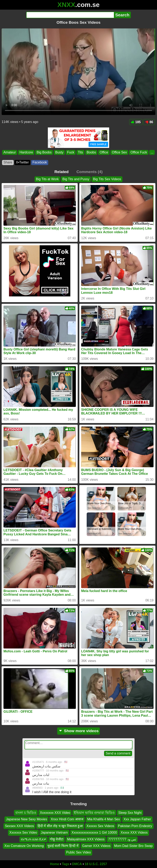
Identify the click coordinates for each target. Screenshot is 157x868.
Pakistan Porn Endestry (135, 826)
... (152, 152)
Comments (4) (90, 172)
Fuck (71, 152)
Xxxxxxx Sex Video (23, 833)
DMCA (77, 864)
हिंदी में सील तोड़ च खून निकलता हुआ (60, 826)
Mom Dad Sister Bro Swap (133, 846)
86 (149, 122)
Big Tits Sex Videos (107, 179)
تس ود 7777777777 (122, 839)
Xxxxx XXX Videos (134, 833)
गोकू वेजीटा (57, 839)
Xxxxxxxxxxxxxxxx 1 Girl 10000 (94, 833)
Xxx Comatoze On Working (24, 846)
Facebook (40, 162)
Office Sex (119, 152)
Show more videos (79, 731)
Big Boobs (44, 152)
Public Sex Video (79, 853)
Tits (80, 152)
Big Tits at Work (47, 179)
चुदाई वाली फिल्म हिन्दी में (63, 846)
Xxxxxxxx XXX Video (55, 813)
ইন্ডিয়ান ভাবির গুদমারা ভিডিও (94, 813)
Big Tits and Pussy (76, 179)
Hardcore (26, 152)
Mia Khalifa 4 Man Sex (103, 819)
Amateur (10, 152)
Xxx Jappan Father (137, 819)
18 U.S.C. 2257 (96, 864)
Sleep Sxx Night (130, 813)
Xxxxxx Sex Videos (100, 826)
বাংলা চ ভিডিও (26, 813)
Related (61, 172)
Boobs (91, 152)
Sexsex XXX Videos (19, 826)
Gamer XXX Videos (96, 846)
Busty (59, 152)
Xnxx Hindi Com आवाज (67, 819)
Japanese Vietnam (54, 833)
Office (104, 152)
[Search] (70, 15)
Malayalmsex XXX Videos (86, 839)
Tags (66, 864)
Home (55, 864)
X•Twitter (22, 162)
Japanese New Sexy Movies (26, 819)
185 (136, 122)
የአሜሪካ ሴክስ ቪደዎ (34, 839)
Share (8, 162)
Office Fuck (139, 152)
